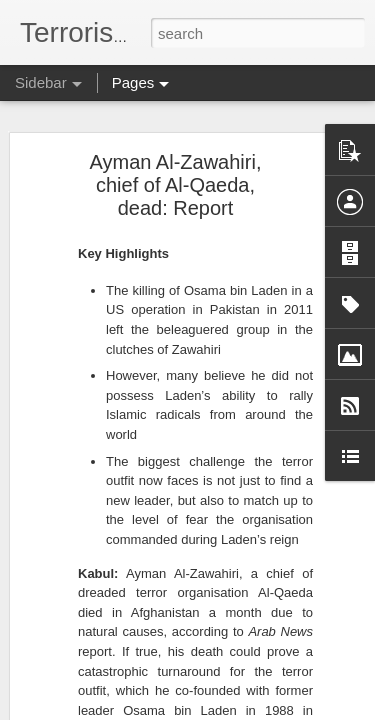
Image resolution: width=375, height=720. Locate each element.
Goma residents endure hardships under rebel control (191, 437)
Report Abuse (308, 709)
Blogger (250, 709)
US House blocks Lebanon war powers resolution (180, 257)
